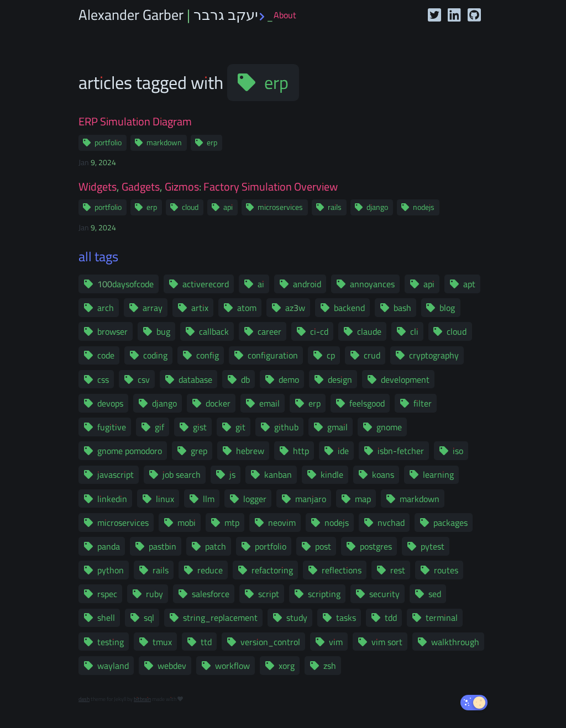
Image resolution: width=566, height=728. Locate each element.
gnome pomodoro (130, 451)
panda (109, 546)
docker (218, 403)
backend (349, 308)
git (240, 427)
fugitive (112, 427)
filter (423, 403)
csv (144, 379)
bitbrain (142, 699)
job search (182, 474)
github (286, 427)
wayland (113, 666)
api (228, 207)
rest (398, 570)
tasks (346, 618)
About (285, 15)
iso (458, 451)
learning (438, 474)
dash (84, 699)
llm (209, 499)
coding (155, 355)
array (153, 308)
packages (450, 523)
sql (149, 618)
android (307, 284)
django (377, 207)
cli (414, 331)
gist (200, 427)
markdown (164, 143)
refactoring (272, 570)
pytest (433, 546)
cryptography (434, 355)
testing (111, 642)
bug (163, 331)
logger (255, 499)
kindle (332, 474)
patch (216, 546)
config (208, 355)
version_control (270, 642)
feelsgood (367, 403)
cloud (190, 207)
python (111, 570)
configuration (273, 355)
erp (276, 82)
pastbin (163, 546)
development (405, 379)
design (340, 379)
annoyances (372, 284)
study (297, 618)
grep (199, 451)
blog (447, 308)
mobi (187, 523)
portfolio (108, 143)
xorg (287, 666)
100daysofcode (125, 284)
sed (435, 594)
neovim (282, 523)
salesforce (211, 594)
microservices (280, 207)
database (195, 379)
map (363, 499)
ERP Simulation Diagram (135, 122)
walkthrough (455, 642)
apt (469, 284)
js (232, 474)
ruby (154, 594)
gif (159, 427)
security (384, 594)
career (269, 331)
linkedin (112, 499)
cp (331, 355)
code (106, 355)
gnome (389, 427)
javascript (116, 474)
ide (343, 451)
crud (372, 355)
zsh (330, 666)
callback (214, 331)
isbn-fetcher (401, 451)
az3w (295, 308)
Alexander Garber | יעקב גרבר (176, 15)
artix (200, 308)
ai (261, 284)
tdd (391, 618)
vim (336, 642)
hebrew (250, 451)
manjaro (311, 499)
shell (106, 618)
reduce (210, 570)
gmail (337, 427)
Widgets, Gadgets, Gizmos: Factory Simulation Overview (208, 187)
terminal (442, 618)
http (301, 451)
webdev (172, 666)
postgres (376, 546)
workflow (232, 666)
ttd (206, 642)
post (323, 546)
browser (112, 331)
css (103, 379)
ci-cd (319, 331)
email (269, 403)
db (245, 379)
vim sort (387, 642)
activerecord (206, 284)
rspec (107, 594)
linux (165, 499)
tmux (162, 642)
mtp (232, 523)
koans (383, 474)
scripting (324, 594)
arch (106, 308)
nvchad (391, 523)
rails (335, 207)
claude (369, 331)
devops (110, 403)
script (269, 594)
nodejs (424, 207)
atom (247, 308)
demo (289, 379)
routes (446, 570)
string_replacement (220, 618)
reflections (342, 570)
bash (402, 308)
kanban (278, 474)
